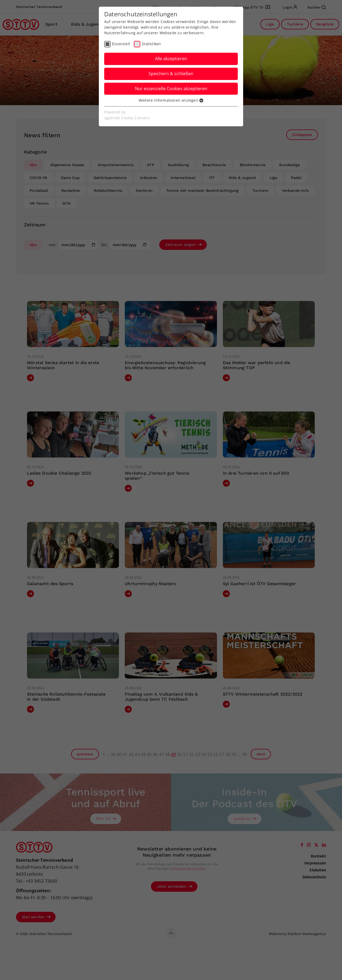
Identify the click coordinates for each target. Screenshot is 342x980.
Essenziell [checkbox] (121, 44)
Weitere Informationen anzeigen (171, 100)
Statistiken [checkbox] (151, 44)
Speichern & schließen (171, 74)
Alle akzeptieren (171, 59)
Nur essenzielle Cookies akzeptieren (171, 89)
